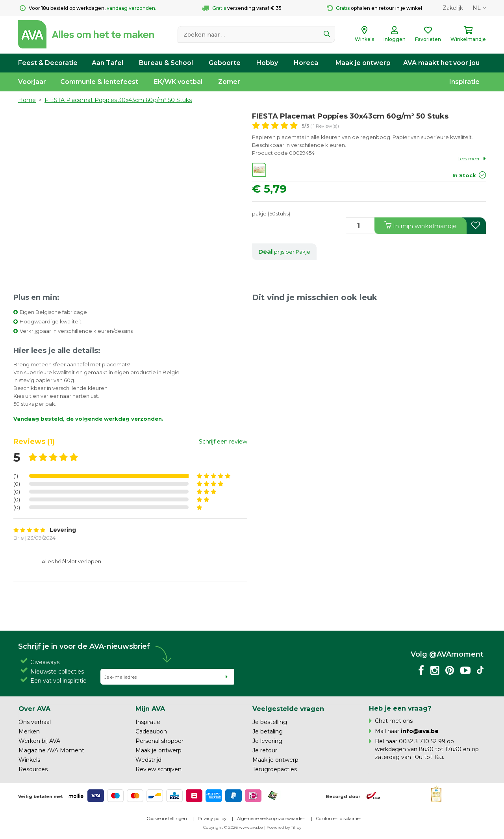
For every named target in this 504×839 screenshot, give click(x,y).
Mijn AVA (150, 709)
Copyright (213, 827)
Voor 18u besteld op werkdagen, (88, 8)
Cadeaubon (151, 731)
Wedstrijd (148, 760)
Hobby (267, 63)
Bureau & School (166, 63)
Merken (29, 731)
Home (27, 100)
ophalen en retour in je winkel (374, 8)
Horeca (306, 63)
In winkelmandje (421, 226)
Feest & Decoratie (48, 63)
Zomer (229, 82)
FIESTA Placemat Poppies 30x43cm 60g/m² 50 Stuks (118, 100)
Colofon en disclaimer (339, 819)
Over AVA (34, 709)
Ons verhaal (35, 722)
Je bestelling (270, 722)
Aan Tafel (107, 63)
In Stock (464, 175)
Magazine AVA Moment (51, 750)
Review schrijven (158, 769)
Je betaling (268, 731)
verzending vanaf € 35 (242, 8)
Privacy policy (212, 819)
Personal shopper (159, 741)
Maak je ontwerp (363, 63)
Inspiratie (464, 82)
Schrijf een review (223, 442)
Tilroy (296, 827)
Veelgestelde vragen (288, 709)
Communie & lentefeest (99, 82)
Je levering (267, 741)
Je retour (265, 750)
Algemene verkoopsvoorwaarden (271, 819)
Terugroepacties (275, 769)
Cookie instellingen (167, 819)
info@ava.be (420, 731)
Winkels (29, 760)
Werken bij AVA (39, 741)
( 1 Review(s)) (320, 126)
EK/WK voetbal (178, 82)
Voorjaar (32, 82)
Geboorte (225, 63)
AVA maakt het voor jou (441, 63)
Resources (33, 769)
